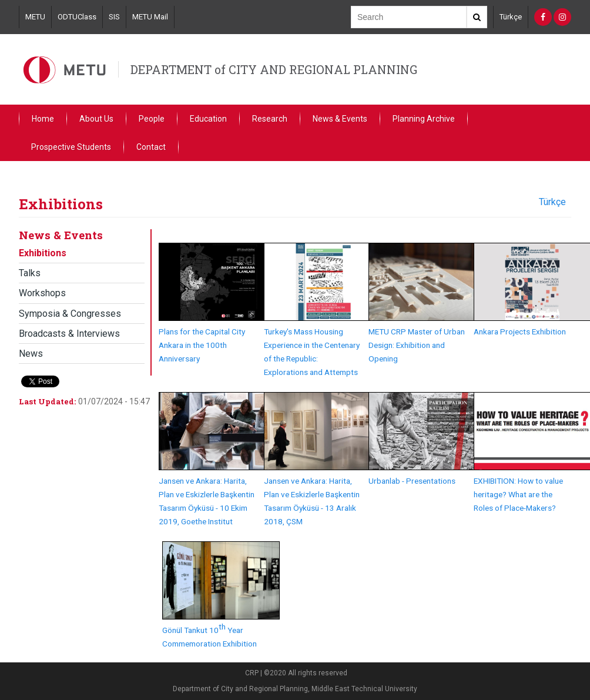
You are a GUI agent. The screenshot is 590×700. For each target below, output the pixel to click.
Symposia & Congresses (70, 314)
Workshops (42, 293)
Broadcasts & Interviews (69, 334)
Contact (151, 147)
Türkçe (511, 17)
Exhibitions (43, 253)
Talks (30, 273)
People (152, 119)
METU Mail (150, 17)
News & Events (340, 119)
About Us (96, 119)
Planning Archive (424, 119)
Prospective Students (71, 147)
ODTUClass (77, 17)
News (31, 354)
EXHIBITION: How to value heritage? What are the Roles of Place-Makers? (518, 494)
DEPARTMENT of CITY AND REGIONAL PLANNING (274, 69)
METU (35, 17)
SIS (114, 17)
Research (270, 119)
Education (208, 119)
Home (43, 119)
